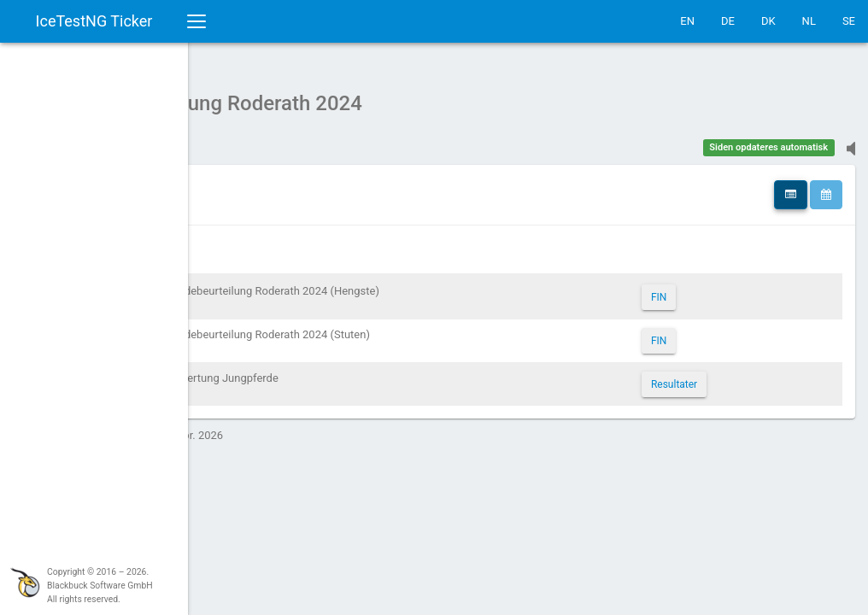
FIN (715, 289)
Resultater (730, 376)
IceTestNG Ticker (94, 21)
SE (849, 21)
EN (687, 21)
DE (728, 21)
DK (768, 21)
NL (809, 21)
